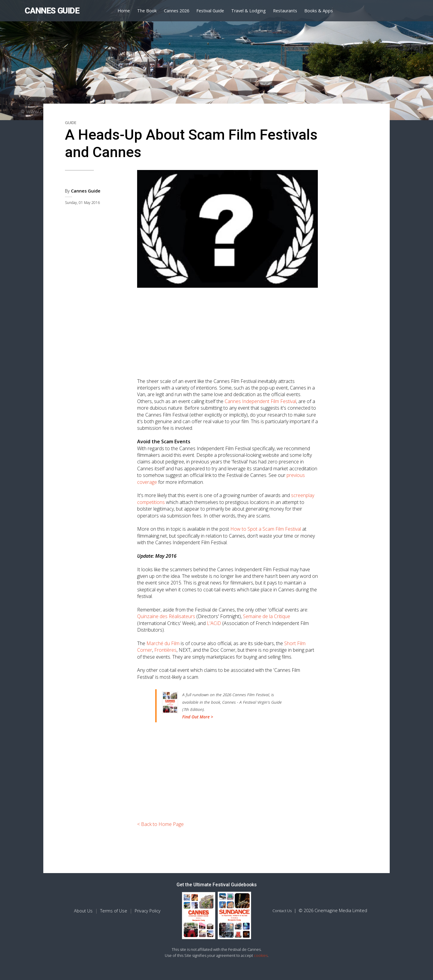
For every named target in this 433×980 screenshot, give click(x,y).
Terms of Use (114, 911)
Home (124, 11)
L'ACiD (214, 623)
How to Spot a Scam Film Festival (266, 529)
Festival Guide (210, 11)
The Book (147, 11)
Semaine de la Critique (267, 616)
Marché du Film (163, 643)
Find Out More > (198, 717)
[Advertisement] (228, 330)
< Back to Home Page (160, 824)
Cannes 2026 (177, 11)
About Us (83, 911)
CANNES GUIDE (52, 11)
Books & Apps (319, 11)
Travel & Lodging (249, 11)
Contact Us (282, 911)
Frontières (165, 650)
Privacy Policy (148, 911)
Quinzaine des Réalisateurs (166, 616)
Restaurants (285, 11)
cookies (261, 955)
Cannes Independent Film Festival (260, 401)
